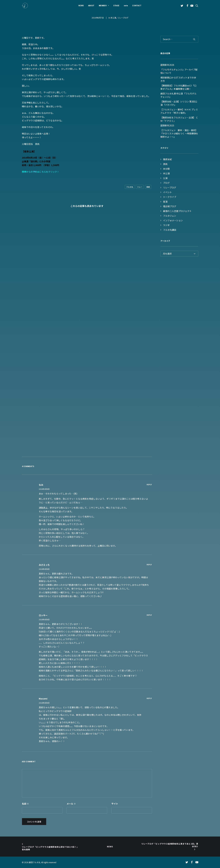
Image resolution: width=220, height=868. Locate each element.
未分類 (166, 169)
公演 (165, 178)
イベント (167, 192)
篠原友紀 (167, 159)
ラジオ (166, 225)
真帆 (148, 187)
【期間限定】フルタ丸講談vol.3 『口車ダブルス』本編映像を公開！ (178, 87)
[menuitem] (81, 6)
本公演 (113, 18)
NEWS (81, 6)
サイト (115, 804)
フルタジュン (170, 216)
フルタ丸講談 (170, 230)
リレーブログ (123, 18)
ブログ (166, 183)
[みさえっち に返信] (149, 564)
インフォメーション (173, 220)
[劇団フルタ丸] (25, 6)
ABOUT (91, 6)
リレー (140, 187)
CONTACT (137, 6)
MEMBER (104, 6)
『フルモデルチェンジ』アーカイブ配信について (179, 71)
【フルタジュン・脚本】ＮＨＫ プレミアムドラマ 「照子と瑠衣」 (179, 111)
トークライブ (170, 197)
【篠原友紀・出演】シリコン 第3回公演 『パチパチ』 (179, 103)
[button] (182, 6)
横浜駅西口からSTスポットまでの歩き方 (178, 79)
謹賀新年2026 (167, 65)
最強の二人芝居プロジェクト (177, 211)
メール (71, 804)
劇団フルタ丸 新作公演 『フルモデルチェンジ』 (178, 95)
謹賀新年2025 (167, 125)
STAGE (116, 6)
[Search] (179, 39)
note (126, 6)
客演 (165, 202)
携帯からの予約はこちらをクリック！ (40, 172)
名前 (25, 804)
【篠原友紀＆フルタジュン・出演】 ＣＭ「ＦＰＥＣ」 (179, 119)
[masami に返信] (149, 698)
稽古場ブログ (170, 206)
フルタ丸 (130, 187)
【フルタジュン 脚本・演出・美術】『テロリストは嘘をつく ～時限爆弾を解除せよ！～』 (179, 133)
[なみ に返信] (149, 484)
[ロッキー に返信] (149, 615)
